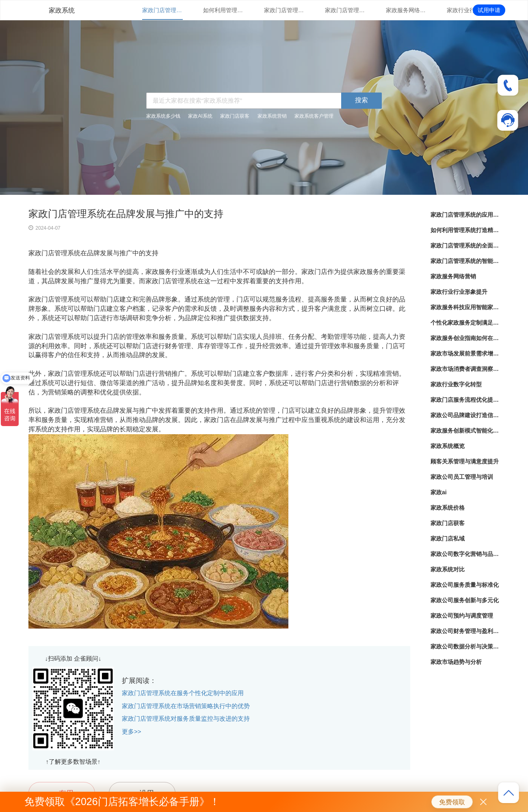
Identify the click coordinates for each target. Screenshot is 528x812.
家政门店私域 (448, 538)
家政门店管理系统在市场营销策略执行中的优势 (186, 706)
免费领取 (452, 802)
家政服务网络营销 (406, 10)
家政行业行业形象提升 (467, 10)
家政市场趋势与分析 (456, 662)
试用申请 (489, 10)
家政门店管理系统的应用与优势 (162, 10)
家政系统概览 (448, 446)
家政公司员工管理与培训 (462, 477)
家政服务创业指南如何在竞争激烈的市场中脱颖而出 (465, 338)
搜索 (361, 100)
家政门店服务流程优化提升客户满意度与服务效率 (465, 400)
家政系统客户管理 (314, 116)
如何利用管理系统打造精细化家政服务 (223, 10)
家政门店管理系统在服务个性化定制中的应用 (183, 693)
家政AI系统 (200, 116)
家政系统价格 (448, 508)
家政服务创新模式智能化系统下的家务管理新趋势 (465, 431)
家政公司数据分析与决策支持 (465, 646)
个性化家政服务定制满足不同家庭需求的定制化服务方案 (465, 323)
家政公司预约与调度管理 (462, 616)
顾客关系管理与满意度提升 (465, 461)
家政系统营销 (272, 116)
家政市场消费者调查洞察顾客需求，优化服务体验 (465, 369)
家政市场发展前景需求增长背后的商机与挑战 (465, 353)
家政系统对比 (448, 569)
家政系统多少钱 (163, 116)
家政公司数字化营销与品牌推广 (465, 554)
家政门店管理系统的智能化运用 (345, 10)
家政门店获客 (235, 116)
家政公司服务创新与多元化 (465, 600)
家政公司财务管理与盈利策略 (465, 631)
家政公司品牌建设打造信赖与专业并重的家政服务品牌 (465, 415)
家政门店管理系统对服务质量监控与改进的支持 (186, 718)
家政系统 (62, 10)
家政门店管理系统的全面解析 (284, 10)
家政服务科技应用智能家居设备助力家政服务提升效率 (465, 307)
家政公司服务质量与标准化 (465, 585)
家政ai (439, 492)
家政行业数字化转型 (456, 384)
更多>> (132, 731)
